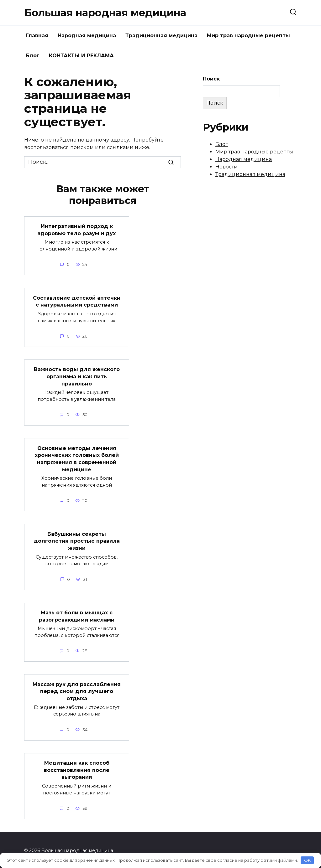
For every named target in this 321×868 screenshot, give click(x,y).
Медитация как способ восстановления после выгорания (77, 768)
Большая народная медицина (105, 13)
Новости (226, 167)
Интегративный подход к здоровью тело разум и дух (77, 230)
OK (307, 860)
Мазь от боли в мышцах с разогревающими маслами (77, 615)
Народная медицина (87, 36)
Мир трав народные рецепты (248, 36)
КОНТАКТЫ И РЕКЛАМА (81, 56)
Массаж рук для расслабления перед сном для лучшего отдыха (77, 690)
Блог (33, 56)
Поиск (211, 79)
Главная (37, 36)
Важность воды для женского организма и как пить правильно (77, 376)
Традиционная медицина (161, 36)
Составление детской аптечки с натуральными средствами (77, 301)
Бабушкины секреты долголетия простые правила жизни (77, 540)
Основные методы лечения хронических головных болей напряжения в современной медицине (77, 458)
